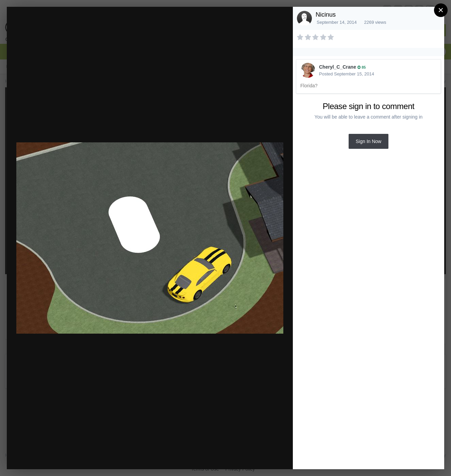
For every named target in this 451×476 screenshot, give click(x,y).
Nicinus (326, 15)
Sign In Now (369, 141)
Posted (347, 74)
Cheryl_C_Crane (338, 67)
